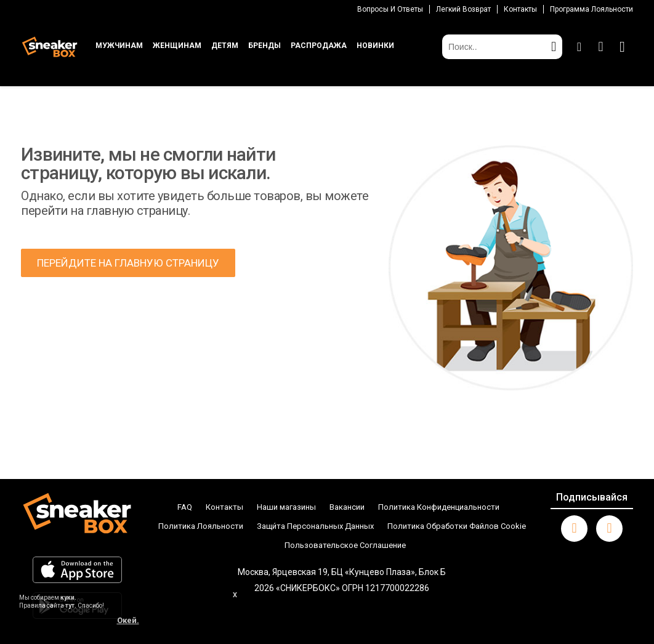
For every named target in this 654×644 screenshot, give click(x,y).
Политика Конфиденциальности (439, 507)
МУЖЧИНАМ (119, 46)
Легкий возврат (463, 9)
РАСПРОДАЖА (319, 46)
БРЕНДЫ (264, 46)
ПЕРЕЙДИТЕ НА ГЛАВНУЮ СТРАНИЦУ (128, 263)
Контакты (520, 9)
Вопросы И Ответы (390, 9)
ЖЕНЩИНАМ (177, 46)
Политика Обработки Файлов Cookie (457, 526)
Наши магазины (286, 507)
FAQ (185, 507)
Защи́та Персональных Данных (315, 526)
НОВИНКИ (375, 46)
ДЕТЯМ (225, 46)
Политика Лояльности (201, 526)
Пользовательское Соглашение (345, 545)
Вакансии (347, 507)
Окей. (128, 620)
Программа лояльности (591, 9)
